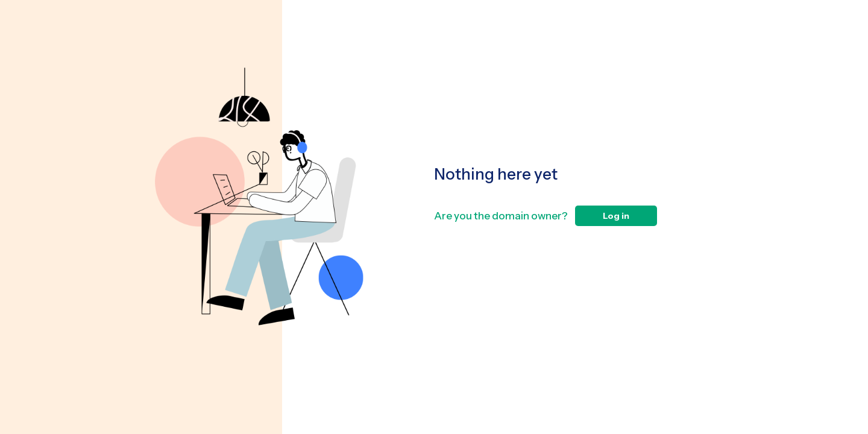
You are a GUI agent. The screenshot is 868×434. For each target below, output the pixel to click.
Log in (616, 216)
